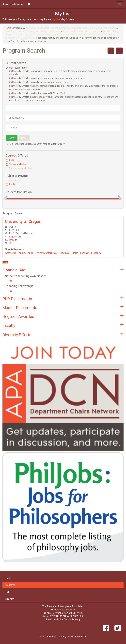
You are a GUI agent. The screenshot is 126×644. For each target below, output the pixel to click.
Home (8, 28)
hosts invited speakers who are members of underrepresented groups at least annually (71, 28)
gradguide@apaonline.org (66, 619)
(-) (11, 71)
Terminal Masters (17, 164)
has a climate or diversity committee (81, 31)
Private (11, 181)
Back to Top (81, 637)
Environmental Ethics (47, 253)
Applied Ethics (26, 253)
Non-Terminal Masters (19, 168)
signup (55, 19)
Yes (9, 281)
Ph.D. (10, 160)
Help (7, 592)
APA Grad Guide (13, 4)
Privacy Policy (66, 637)
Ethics (75, 253)
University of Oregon (23, 222)
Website (13, 240)
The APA (10, 599)
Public (11, 184)
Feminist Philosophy (91, 253)
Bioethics (65, 253)
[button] (63, 4)
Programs (10, 585)
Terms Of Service (47, 637)
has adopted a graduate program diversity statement (33, 31)
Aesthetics (11, 253)
